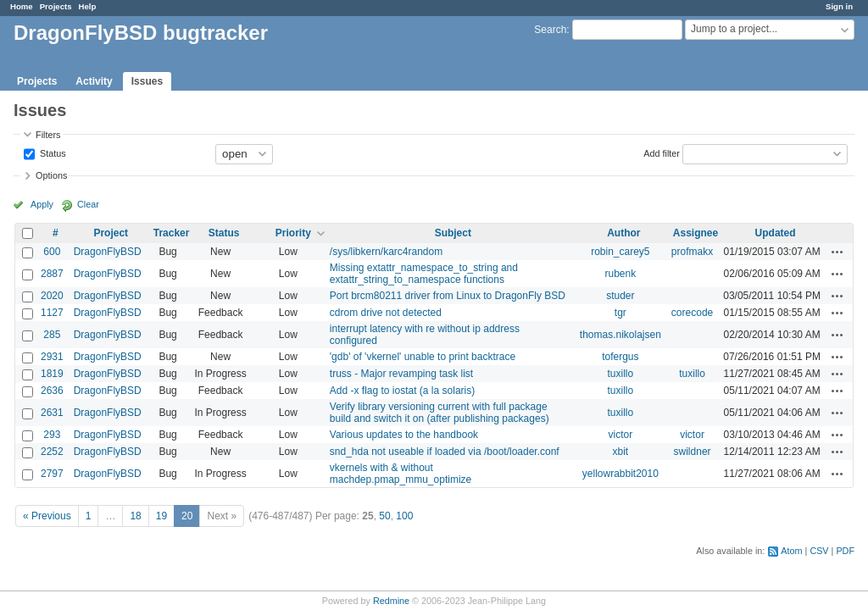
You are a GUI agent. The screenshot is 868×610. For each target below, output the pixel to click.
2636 (52, 391)
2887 (52, 274)
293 (52, 435)
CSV (819, 551)
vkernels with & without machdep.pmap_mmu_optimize (401, 474)
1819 (52, 374)
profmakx (692, 252)
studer (620, 296)
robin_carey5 (620, 252)
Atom (791, 551)
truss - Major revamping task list (401, 374)
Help (88, 6)
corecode (692, 313)
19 (161, 516)
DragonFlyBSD (108, 252)
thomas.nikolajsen (620, 335)
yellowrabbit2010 (620, 474)
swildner (693, 452)
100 (404, 516)
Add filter (662, 152)
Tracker (172, 233)
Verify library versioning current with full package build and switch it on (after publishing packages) (440, 413)
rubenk (620, 274)
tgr (620, 313)
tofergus (620, 357)
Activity (94, 81)
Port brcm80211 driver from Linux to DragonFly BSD (448, 296)
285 (52, 335)
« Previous (47, 516)
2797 (52, 474)
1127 (52, 313)
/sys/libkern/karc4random (386, 252)
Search (550, 30)
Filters (48, 135)
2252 (52, 452)
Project (111, 233)
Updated (776, 233)
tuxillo (620, 374)
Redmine (391, 601)
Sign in (839, 6)
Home (22, 6)
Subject (453, 233)
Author (623, 233)
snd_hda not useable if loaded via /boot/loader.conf (445, 452)
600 (52, 252)
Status (52, 152)
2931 (52, 357)
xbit (620, 452)
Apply (42, 204)
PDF (845, 551)
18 (135, 516)
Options (51, 175)
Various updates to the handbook (404, 435)
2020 (52, 296)
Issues (147, 81)
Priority (293, 233)
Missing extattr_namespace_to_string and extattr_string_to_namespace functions (424, 274)
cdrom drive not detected (386, 313)
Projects (56, 6)
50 (384, 516)
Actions (837, 252)
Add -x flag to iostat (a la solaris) (402, 391)
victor (620, 435)
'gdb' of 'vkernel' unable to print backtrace (423, 357)
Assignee (696, 233)
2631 (52, 413)
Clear (88, 204)
